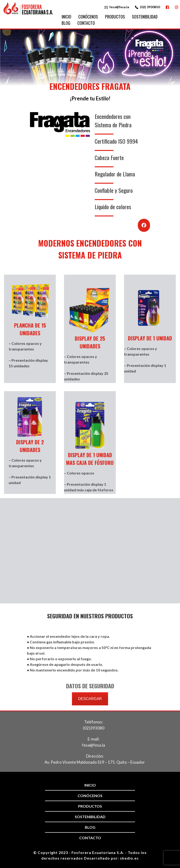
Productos (115, 17)
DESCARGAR (90, 699)
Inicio (66, 17)
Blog (66, 23)
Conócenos (88, 17)
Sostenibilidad (145, 17)
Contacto (86, 23)
